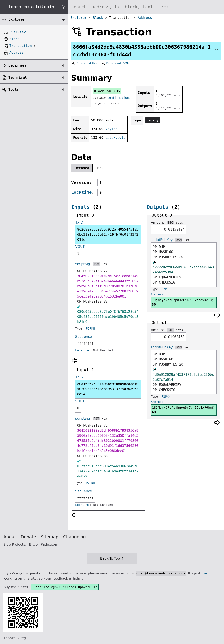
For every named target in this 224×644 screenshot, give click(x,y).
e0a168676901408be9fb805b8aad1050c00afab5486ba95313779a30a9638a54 (108, 389)
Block (98, 18)
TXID (79, 222)
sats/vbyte (115, 138)
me (204, 573)
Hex (101, 168)
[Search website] (146, 7)
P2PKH (90, 328)
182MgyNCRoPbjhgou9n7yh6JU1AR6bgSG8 (183, 410)
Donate (29, 537)
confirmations (119, 98)
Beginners (18, 65)
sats (179, 223)
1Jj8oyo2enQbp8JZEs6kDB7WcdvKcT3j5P (183, 302)
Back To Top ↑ (112, 558)
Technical (18, 77)
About (10, 537)
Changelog (74, 537)
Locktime (81, 192)
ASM (96, 264)
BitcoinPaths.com (44, 545)
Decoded (82, 168)
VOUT (80, 247)
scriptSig (83, 264)
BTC (170, 223)
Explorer (79, 18)
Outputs (158, 207)
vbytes (111, 129)
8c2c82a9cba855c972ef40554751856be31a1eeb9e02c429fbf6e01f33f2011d (108, 234)
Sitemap (50, 537)
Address (145, 18)
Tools (14, 90)
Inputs (80, 207)
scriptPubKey (162, 240)
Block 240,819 (107, 91)
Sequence (84, 337)
